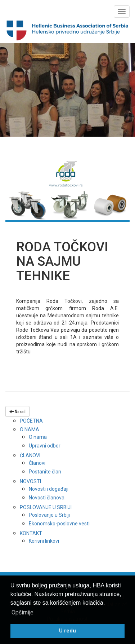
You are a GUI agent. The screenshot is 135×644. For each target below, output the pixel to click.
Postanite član (45, 472)
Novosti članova (47, 498)
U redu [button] (67, 631)
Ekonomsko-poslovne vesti (59, 524)
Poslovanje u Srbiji (46, 507)
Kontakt (31, 533)
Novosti (30, 481)
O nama (30, 429)
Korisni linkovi (44, 541)
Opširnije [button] (22, 612)
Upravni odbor (45, 446)
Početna (31, 421)
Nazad (17, 411)
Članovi (30, 455)
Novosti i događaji (49, 489)
